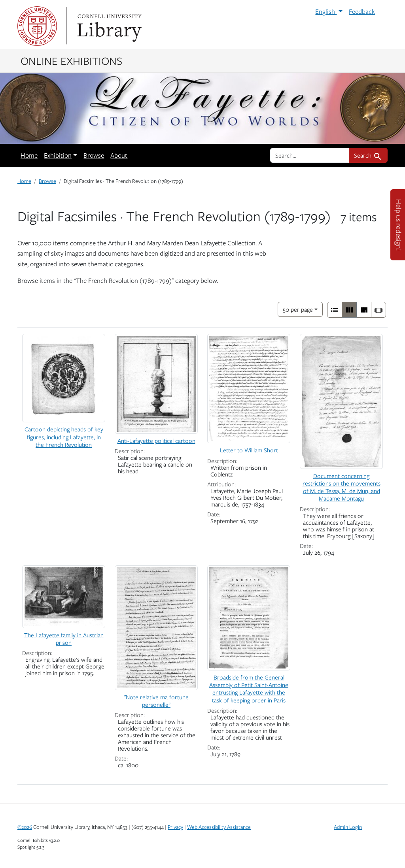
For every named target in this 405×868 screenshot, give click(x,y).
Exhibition (58, 155)
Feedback (362, 11)
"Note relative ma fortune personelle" (156, 701)
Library (108, 26)
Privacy (175, 827)
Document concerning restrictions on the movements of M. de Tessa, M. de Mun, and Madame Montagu (342, 487)
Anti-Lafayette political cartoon (156, 441)
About (119, 155)
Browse (94, 155)
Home (29, 155)
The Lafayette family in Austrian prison (64, 639)
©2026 (25, 827)
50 (298, 309)
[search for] (310, 155)
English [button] (326, 11)
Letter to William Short (249, 450)
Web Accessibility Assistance (219, 827)
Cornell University (37, 26)
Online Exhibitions (71, 60)
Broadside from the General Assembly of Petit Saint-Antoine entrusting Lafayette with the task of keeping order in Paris (249, 689)
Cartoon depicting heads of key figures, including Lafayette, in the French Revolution (64, 437)
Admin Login (348, 827)
